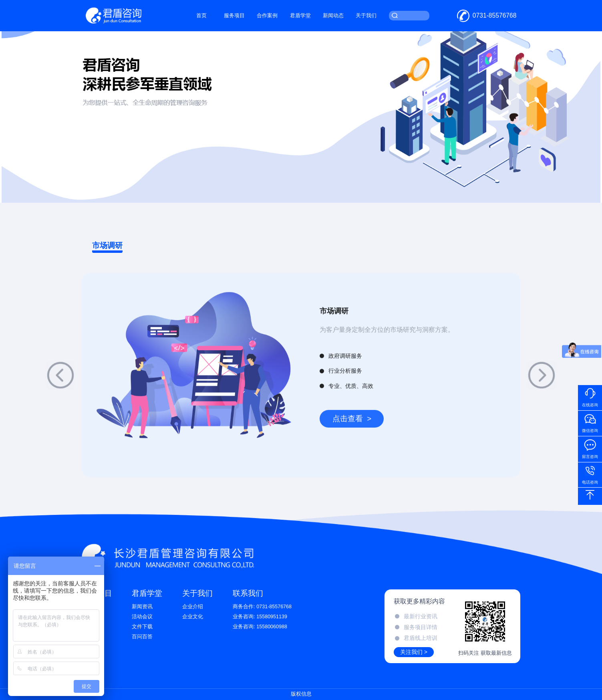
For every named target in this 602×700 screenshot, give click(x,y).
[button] (60, 385)
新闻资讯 (142, 607)
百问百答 (142, 637)
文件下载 (142, 627)
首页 (201, 16)
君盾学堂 (300, 16)
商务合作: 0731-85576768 (262, 607)
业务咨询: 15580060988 (260, 627)
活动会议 (142, 617)
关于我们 (366, 16)
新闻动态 (333, 16)
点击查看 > (352, 429)
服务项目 (234, 16)
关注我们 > (414, 652)
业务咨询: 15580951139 (260, 617)
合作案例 (267, 16)
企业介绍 (193, 607)
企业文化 (193, 617)
